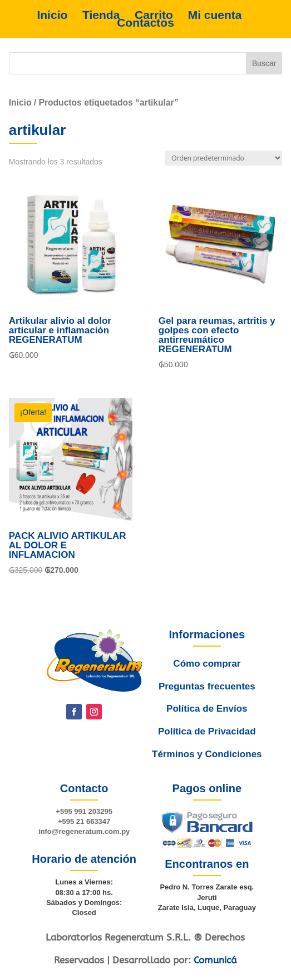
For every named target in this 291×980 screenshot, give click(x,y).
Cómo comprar (204, 689)
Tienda (101, 15)
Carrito (154, 15)
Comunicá (215, 960)
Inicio (52, 15)
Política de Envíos (205, 723)
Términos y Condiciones (206, 758)
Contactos (145, 23)
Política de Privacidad (206, 740)
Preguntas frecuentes (205, 706)
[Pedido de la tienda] (223, 158)
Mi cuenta (215, 15)
